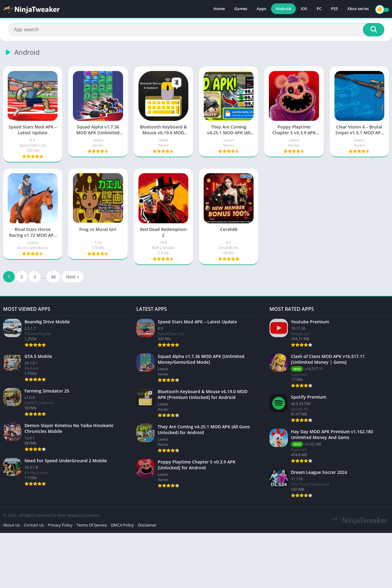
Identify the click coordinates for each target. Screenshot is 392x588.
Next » (73, 277)
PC (319, 9)
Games (241, 9)
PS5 (334, 9)
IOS (304, 9)
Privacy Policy (60, 525)
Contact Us (34, 525)
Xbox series (358, 9)
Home (219, 9)
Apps (261, 9)
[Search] (196, 30)
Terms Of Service (92, 525)
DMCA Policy (122, 525)
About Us (11, 525)
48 (53, 277)
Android (283, 9)
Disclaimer (147, 525)
